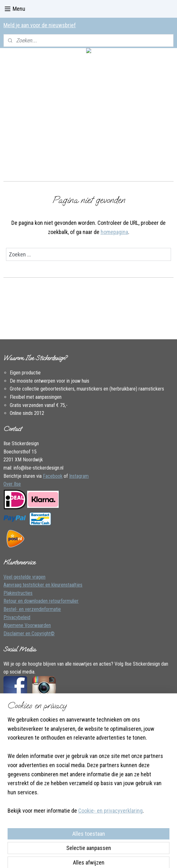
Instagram (79, 476)
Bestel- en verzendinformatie (32, 609)
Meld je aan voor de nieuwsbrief (40, 25)
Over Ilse (12, 484)
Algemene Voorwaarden (27, 625)
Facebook (53, 476)
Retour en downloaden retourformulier (41, 601)
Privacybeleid (17, 617)
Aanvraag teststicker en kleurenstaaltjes (43, 585)
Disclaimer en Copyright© (29, 634)
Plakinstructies (18, 593)
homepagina (114, 232)
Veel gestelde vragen (24, 577)
